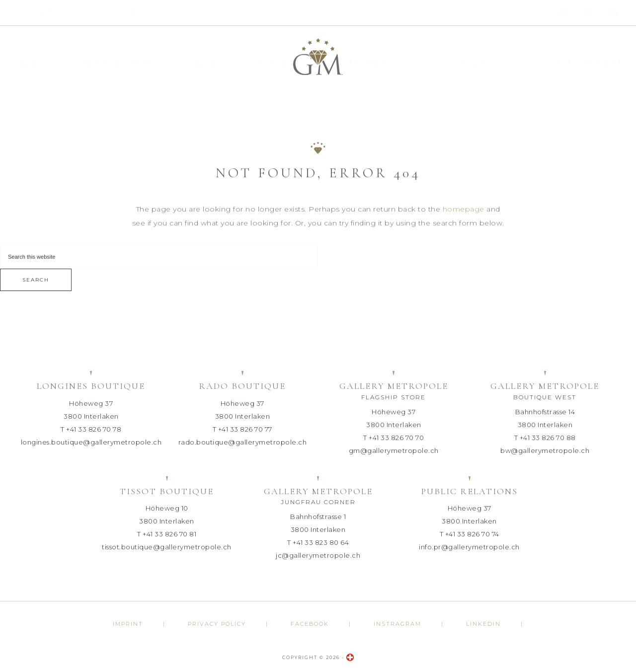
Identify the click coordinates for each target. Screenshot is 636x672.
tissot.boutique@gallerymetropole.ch (167, 547)
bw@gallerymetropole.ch (545, 450)
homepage (464, 208)
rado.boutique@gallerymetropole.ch (243, 442)
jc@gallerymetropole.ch (318, 555)
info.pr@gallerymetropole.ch (469, 547)
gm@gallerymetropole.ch (394, 450)
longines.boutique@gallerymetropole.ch (91, 442)
